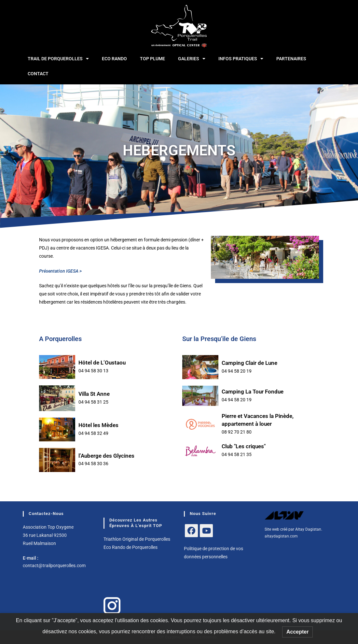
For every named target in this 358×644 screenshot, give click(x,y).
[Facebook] (191, 531)
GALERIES (192, 59)
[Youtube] (206, 531)
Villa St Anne (94, 394)
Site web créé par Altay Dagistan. (293, 529)
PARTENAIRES (291, 59)
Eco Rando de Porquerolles (131, 547)
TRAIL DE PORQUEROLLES (58, 59)
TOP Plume (152, 59)
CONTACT (38, 74)
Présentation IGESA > (60, 271)
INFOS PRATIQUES (241, 59)
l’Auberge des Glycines (106, 456)
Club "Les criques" (244, 446)
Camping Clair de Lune (249, 363)
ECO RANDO (114, 59)
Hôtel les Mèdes (98, 425)
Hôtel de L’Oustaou (102, 363)
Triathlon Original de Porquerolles (137, 539)
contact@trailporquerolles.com (54, 565)
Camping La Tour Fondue (253, 392)
